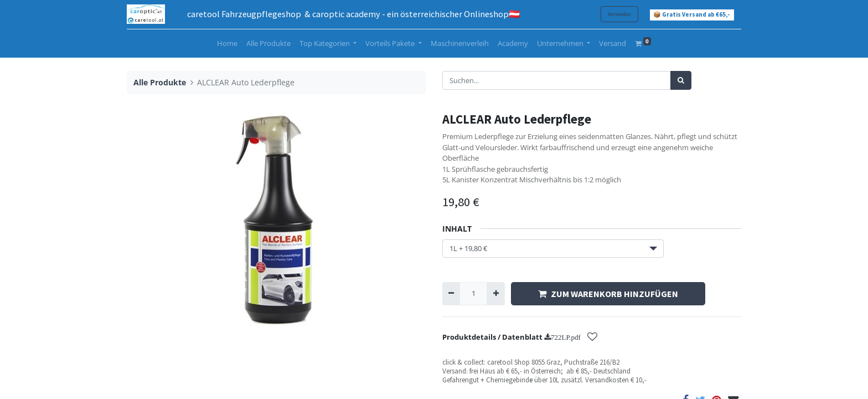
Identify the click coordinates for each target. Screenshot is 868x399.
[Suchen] (681, 80)
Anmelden (619, 14)
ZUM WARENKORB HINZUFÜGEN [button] (608, 294)
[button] (592, 338)
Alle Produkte (160, 82)
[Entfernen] (451, 294)
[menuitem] (227, 44)
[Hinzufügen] (495, 294)
